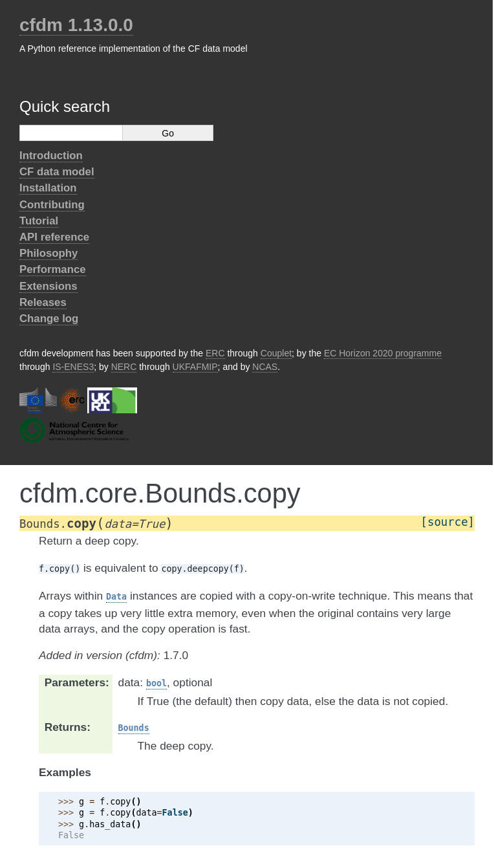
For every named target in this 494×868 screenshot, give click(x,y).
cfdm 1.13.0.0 (76, 25)
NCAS (265, 367)
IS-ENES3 (73, 367)
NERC (124, 367)
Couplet (276, 353)
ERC (215, 353)
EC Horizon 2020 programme (383, 353)
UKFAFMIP (195, 367)
